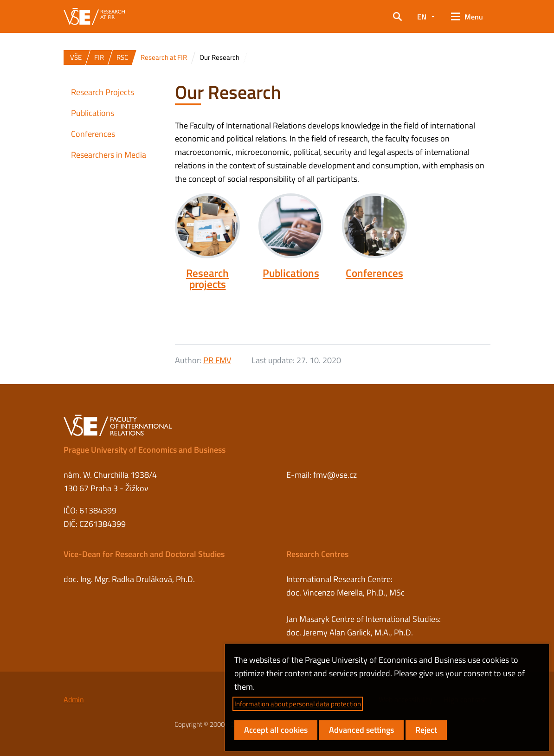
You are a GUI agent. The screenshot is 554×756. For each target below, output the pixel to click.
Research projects (207, 279)
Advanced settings (361, 730)
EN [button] (422, 17)
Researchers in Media (109, 155)
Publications (291, 273)
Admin (74, 699)
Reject (426, 730)
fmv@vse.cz (335, 475)
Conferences (374, 273)
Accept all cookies (276, 730)
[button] (397, 17)
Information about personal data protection (298, 704)
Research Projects (103, 92)
